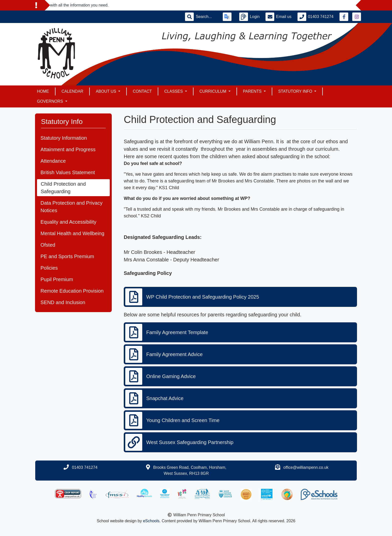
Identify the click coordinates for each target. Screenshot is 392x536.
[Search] (206, 17)
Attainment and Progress (68, 149)
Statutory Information (64, 138)
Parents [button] (253, 91)
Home (43, 91)
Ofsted (48, 245)
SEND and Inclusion (63, 302)
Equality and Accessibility (68, 222)
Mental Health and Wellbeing (72, 233)
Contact (142, 91)
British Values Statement (68, 172)
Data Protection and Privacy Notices (71, 207)
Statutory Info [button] (296, 91)
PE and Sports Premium (67, 256)
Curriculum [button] (213, 91)
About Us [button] (106, 91)
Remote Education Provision (72, 291)
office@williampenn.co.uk (306, 467)
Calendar (72, 91)
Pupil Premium (57, 279)
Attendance (53, 161)
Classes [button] (174, 91)
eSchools (151, 521)
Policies (49, 268)
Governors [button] (50, 101)
